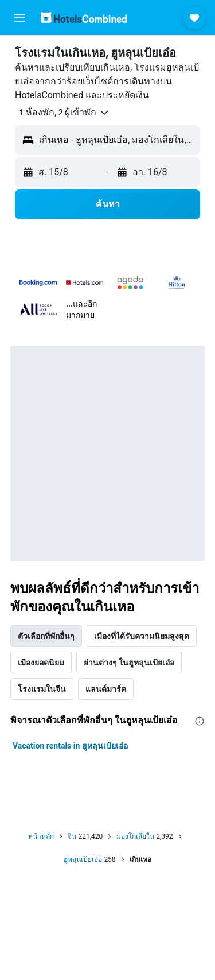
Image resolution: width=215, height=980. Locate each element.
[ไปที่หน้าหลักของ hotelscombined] (84, 18)
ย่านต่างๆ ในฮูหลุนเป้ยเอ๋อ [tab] (129, 663)
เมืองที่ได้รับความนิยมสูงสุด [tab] (142, 636)
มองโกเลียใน (135, 836)
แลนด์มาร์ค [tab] (106, 689)
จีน (72, 836)
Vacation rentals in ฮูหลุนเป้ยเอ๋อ (70, 746)
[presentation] (200, 721)
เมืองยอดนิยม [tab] (41, 663)
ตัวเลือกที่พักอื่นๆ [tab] (46, 636)
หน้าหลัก (41, 836)
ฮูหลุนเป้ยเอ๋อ (83, 859)
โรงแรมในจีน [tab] (42, 689)
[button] (19, 18)
